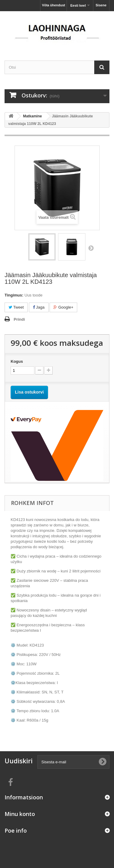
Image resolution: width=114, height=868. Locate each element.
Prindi (19, 319)
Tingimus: (14, 295)
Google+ (63, 307)
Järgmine (91, 248)
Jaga (39, 307)
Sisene (101, 5)
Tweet (16, 307)
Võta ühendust (54, 5)
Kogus (17, 361)
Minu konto (20, 814)
